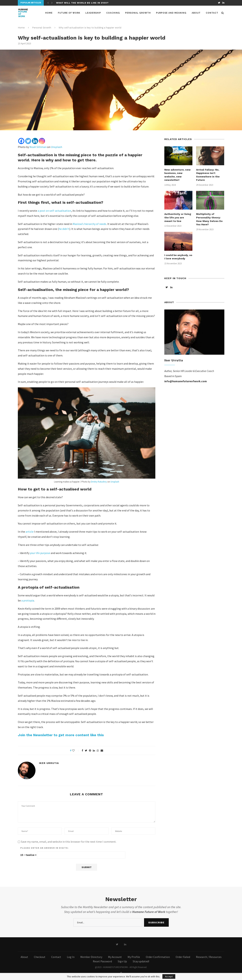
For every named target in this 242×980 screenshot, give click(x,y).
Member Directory (91, 957)
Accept (169, 976)
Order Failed (183, 957)
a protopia (28, 600)
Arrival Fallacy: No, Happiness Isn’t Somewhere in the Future (208, 175)
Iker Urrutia (49, 763)
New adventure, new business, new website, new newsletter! (177, 175)
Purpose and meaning (171, 13)
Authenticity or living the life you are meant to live (178, 217)
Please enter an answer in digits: (44, 848)
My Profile (134, 957)
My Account (115, 957)
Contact (212, 13)
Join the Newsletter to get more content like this (61, 735)
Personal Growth (138, 13)
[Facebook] (21, 141)
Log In (71, 957)
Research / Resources (209, 957)
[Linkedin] (35, 141)
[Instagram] (42, 141)
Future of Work (69, 13)
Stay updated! (141, 961)
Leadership (93, 13)
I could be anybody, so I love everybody (178, 257)
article (30, 532)
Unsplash (56, 147)
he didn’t (64, 229)
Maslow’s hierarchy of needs (89, 224)
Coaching (113, 13)
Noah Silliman (38, 147)
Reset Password (102, 961)
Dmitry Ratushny (99, 482)
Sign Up (122, 961)
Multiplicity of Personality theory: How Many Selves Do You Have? (209, 219)
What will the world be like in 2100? (82, 3)
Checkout (40, 957)
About (196, 13)
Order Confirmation (158, 957)
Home (49, 13)
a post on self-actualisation (54, 211)
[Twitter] (28, 141)
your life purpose (40, 553)
